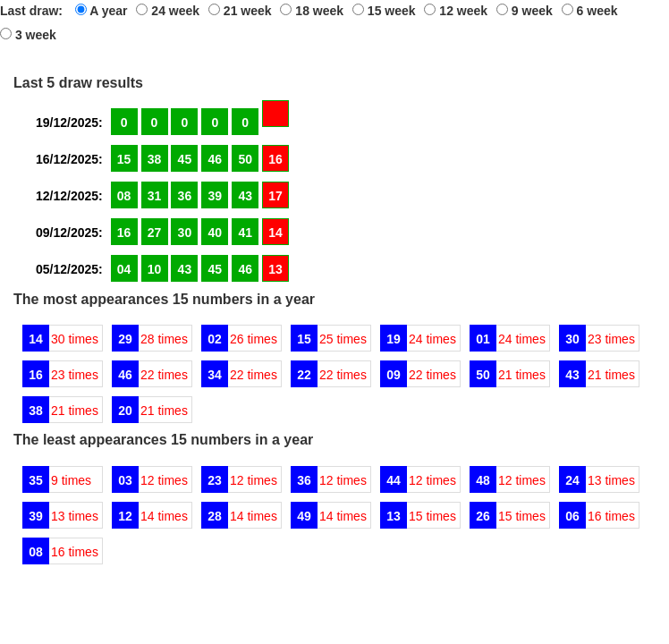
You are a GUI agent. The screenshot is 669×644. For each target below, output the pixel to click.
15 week (384, 11)
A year (102, 11)
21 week (240, 11)
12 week (456, 11)
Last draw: (31, 11)
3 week (28, 35)
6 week (590, 11)
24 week (168, 11)
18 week (312, 11)
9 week (525, 11)
